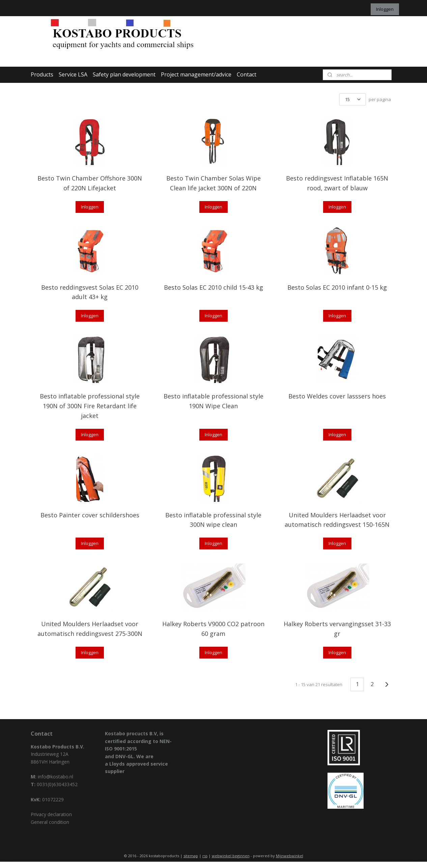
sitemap (191, 856)
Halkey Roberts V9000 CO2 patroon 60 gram (213, 629)
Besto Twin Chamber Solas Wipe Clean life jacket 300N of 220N (213, 183)
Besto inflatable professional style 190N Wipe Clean (213, 401)
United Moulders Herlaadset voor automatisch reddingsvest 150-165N (337, 520)
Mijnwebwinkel (290, 856)
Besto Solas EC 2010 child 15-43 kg (213, 287)
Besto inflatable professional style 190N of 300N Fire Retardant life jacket (90, 406)
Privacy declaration (51, 814)
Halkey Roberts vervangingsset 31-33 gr (337, 629)
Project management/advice (196, 74)
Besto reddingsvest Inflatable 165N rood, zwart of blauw (337, 183)
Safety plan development (124, 74)
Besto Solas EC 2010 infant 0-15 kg (337, 287)
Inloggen (385, 9)
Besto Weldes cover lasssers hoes (337, 396)
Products (42, 74)
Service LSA (73, 74)
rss (205, 856)
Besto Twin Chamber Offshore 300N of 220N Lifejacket (90, 183)
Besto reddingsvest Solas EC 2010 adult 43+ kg (90, 292)
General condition (50, 822)
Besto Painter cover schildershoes (90, 515)
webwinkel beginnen (231, 856)
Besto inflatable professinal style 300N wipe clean (213, 520)
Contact (247, 74)
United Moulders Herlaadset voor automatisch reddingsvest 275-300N (90, 629)
